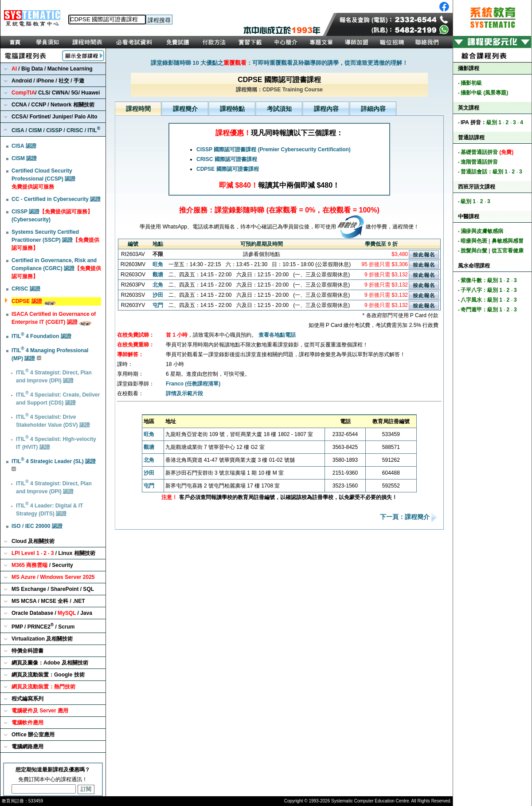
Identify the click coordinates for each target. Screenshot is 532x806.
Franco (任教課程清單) (193, 384)
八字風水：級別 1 (481, 300)
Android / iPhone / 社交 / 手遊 (48, 81)
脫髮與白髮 (474, 251)
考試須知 (279, 109)
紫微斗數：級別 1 (481, 280)
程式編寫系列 (27, 699)
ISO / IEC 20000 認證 (37, 526)
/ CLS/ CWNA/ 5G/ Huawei (56, 93)
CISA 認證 (24, 146)
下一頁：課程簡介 (406, 517)
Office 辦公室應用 (33, 735)
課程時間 (138, 109)
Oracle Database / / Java (52, 613)
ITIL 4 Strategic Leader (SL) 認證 (54, 461)
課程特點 (232, 109)
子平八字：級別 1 (481, 290)
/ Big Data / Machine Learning (52, 69)
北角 (158, 285)
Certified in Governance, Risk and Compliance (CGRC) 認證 (56, 268)
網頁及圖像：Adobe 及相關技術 (50, 663)
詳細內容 (373, 109)
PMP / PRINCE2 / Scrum (43, 626)
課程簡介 (185, 109)
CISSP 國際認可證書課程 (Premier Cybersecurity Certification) (274, 149)
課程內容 (326, 109)
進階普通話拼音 (479, 162)
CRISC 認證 (26, 289)
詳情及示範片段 (184, 393)
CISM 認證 (24, 158)
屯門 (158, 305)
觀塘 (158, 275)
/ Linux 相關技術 (53, 553)
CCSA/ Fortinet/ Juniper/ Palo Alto (55, 117)
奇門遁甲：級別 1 (481, 310)
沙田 (158, 295)
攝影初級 (471, 83)
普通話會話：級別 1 (484, 172)
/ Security (42, 565)
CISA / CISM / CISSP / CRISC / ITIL (56, 130)
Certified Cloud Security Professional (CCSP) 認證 (43, 179)
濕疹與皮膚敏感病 (482, 231)
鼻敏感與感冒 (508, 241)
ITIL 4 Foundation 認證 (41, 336)
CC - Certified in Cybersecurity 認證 (56, 199)
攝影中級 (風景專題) (484, 93)
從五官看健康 (508, 251)
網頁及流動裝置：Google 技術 (48, 675)
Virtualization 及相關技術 (42, 639)
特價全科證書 (27, 651)
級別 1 (494, 122)
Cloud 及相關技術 (33, 541)
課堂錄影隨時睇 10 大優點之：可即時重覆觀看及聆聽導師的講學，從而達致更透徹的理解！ (280, 63)
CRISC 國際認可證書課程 (227, 159)
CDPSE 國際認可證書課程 (228, 169)
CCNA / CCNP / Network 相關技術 (53, 105)
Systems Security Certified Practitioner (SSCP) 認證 (55, 240)
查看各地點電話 (277, 335)
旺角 (158, 264)
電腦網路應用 (27, 747)
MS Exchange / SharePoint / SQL (53, 589)
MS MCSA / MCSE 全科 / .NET (48, 601)
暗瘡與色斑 (474, 241)
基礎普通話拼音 (487, 152)
